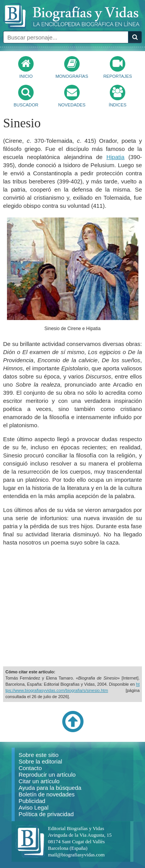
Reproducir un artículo (47, 775)
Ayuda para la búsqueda (50, 788)
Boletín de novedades (47, 794)
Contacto (30, 768)
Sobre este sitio (38, 755)
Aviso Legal (33, 807)
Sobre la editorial (40, 761)
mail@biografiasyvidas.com (76, 855)
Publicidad (32, 801)
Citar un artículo (39, 781)
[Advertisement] (73, 606)
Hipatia (115, 157)
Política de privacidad (46, 814)
